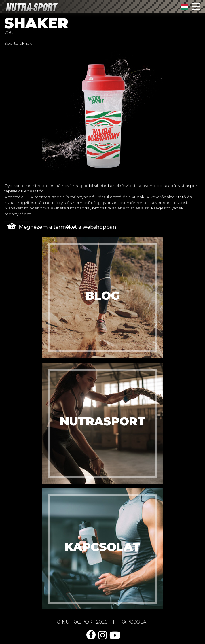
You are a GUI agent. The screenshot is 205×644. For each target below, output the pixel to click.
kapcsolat (134, 622)
